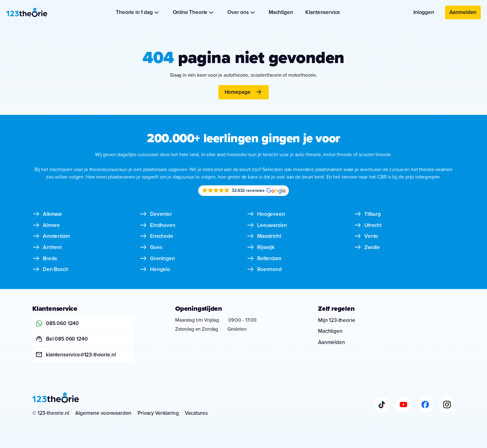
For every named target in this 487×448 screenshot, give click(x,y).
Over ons (242, 12)
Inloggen (424, 12)
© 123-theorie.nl (51, 413)
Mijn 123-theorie (337, 320)
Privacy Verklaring (158, 413)
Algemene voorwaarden (103, 413)
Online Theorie (194, 12)
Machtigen (281, 12)
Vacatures (196, 413)
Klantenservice (323, 12)
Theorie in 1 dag (138, 12)
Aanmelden (463, 12)
